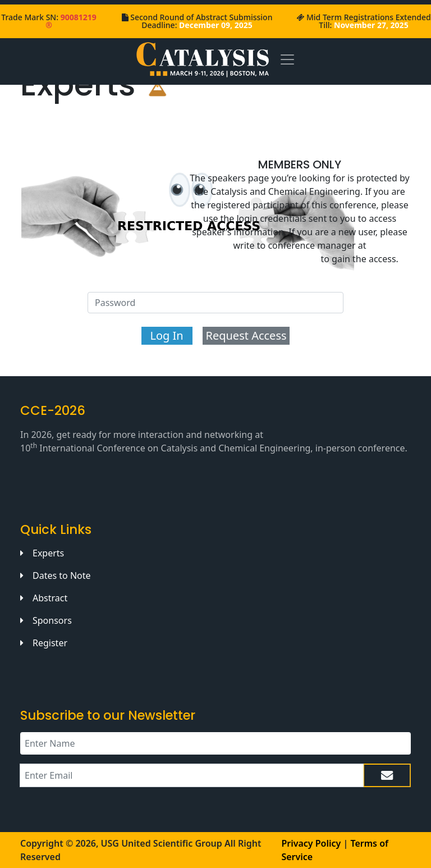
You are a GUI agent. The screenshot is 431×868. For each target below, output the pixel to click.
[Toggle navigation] (287, 59)
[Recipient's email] (192, 775)
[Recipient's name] (215, 743)
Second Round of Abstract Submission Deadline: (201, 21)
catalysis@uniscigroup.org (260, 259)
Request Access (246, 335)
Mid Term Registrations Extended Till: (369, 21)
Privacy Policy (311, 843)
